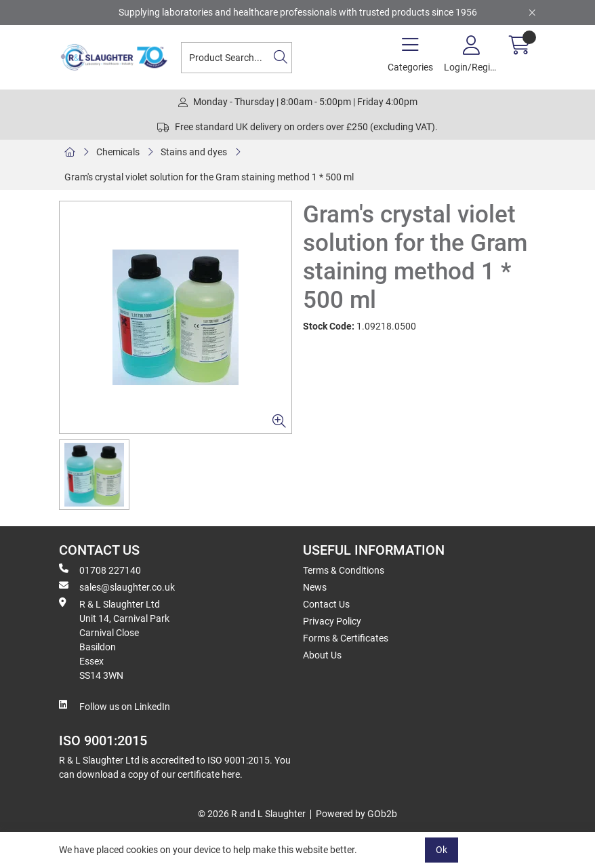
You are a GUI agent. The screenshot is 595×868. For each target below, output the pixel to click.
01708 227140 (100, 570)
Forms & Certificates (346, 638)
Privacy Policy (332, 621)
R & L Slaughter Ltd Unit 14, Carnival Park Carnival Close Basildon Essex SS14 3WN (114, 639)
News (315, 587)
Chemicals (118, 152)
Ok (442, 850)
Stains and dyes (194, 152)
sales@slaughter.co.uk (117, 587)
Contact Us (326, 604)
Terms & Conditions (344, 570)
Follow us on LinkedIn (115, 706)
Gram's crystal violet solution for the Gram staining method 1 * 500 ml (209, 177)
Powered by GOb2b (356, 814)
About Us (322, 655)
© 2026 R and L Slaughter (252, 814)
